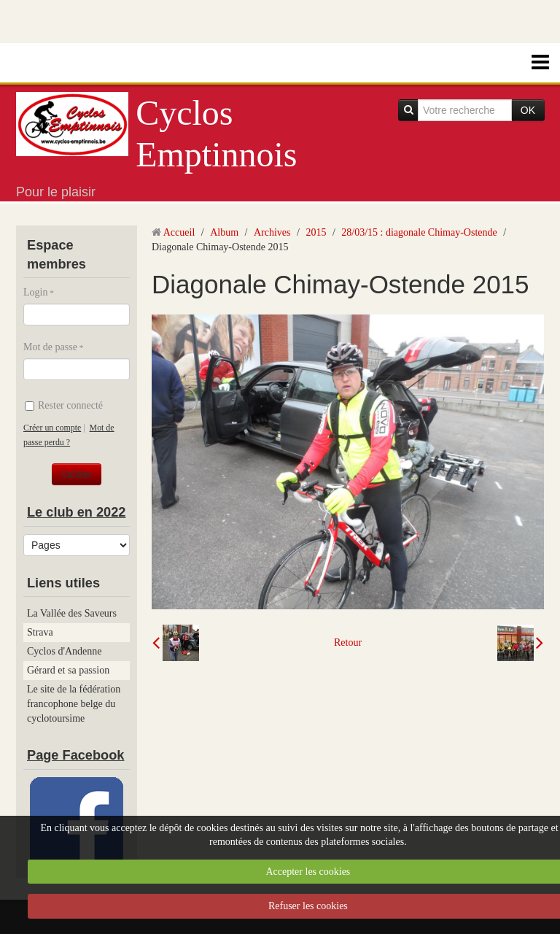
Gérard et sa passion (68, 670)
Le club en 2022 (76, 512)
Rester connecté (64, 405)
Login (35, 292)
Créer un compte (52, 428)
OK (528, 110)
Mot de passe (50, 347)
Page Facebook (75, 755)
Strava (40, 632)
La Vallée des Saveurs (72, 613)
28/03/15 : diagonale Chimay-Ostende (419, 232)
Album (224, 232)
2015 (316, 232)
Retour (348, 642)
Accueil (179, 232)
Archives (272, 232)
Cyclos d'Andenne (64, 651)
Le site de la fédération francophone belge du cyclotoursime (74, 704)
